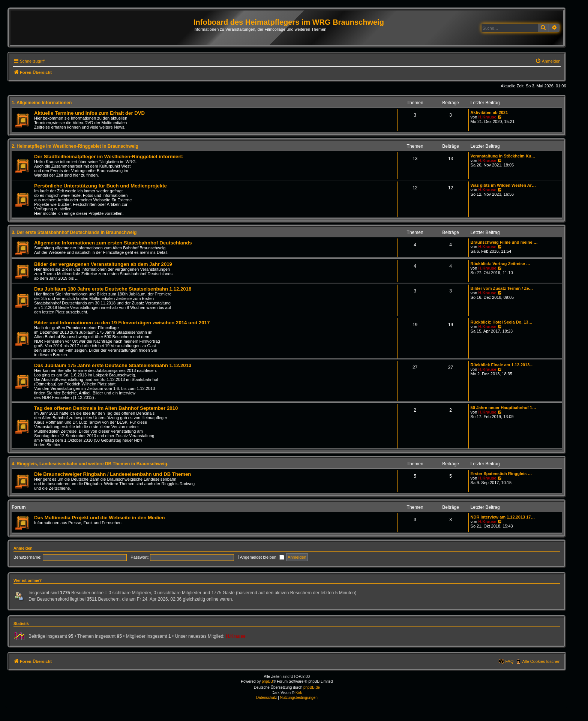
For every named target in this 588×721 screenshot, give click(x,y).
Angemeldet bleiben (262, 557)
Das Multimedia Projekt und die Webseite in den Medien (100, 518)
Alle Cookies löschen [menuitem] (541, 661)
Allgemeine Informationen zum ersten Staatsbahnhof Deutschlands (113, 243)
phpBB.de (312, 687)
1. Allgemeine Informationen (42, 103)
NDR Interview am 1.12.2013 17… (503, 517)
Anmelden (23, 548)
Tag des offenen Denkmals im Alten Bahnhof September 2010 (106, 408)
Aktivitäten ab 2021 (489, 112)
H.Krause (487, 117)
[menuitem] (548, 61)
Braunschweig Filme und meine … (504, 242)
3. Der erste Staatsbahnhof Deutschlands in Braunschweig (74, 232)
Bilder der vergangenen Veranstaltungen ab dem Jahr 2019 (103, 264)
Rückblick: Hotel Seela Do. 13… (502, 322)
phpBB (267, 681)
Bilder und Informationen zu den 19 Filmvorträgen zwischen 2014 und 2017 (122, 323)
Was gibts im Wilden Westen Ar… (503, 185)
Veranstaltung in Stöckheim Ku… (503, 156)
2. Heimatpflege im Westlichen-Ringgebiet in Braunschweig (75, 146)
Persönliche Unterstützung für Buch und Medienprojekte (100, 186)
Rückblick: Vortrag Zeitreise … (500, 264)
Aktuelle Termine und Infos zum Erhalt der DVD (89, 113)
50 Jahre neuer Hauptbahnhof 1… (503, 408)
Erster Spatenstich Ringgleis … (501, 474)
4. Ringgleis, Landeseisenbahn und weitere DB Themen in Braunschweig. (90, 464)
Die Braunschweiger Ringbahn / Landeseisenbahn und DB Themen (112, 474)
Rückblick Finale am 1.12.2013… (502, 365)
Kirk (299, 693)
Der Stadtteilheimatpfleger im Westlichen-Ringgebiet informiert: (109, 157)
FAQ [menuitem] (509, 661)
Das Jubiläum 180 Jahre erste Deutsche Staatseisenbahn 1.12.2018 (113, 289)
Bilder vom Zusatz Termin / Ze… (502, 288)
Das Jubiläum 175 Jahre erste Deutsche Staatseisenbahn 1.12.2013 (113, 365)
